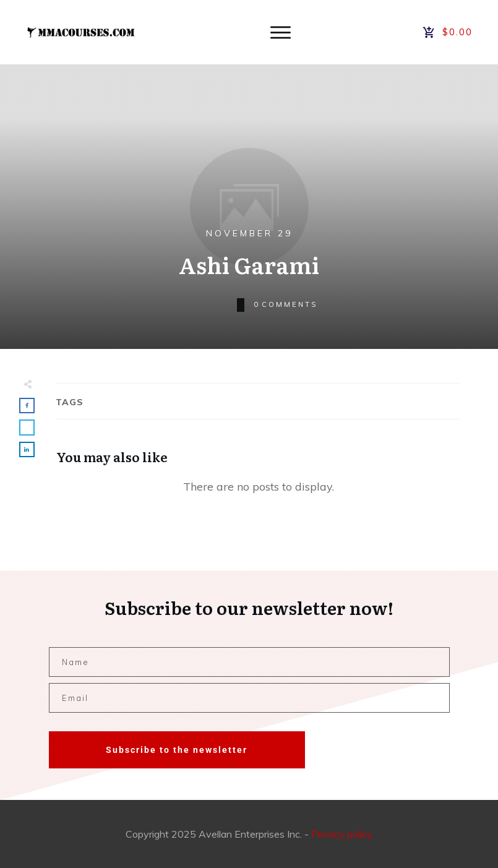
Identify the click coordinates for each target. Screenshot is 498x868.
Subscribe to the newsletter (177, 750)
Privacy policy (342, 834)
